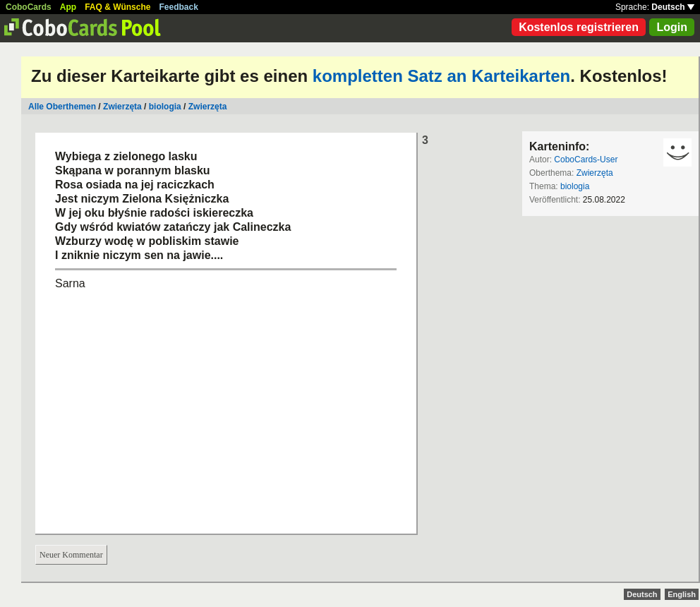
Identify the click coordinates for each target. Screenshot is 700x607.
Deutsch (673, 7)
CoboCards (29, 7)
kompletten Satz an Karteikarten (441, 76)
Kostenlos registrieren (579, 27)
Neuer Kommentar (71, 555)
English (682, 594)
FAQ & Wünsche (117, 7)
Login (672, 27)
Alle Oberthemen (62, 107)
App (68, 7)
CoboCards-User (586, 160)
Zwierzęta (122, 107)
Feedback (179, 7)
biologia (165, 107)
